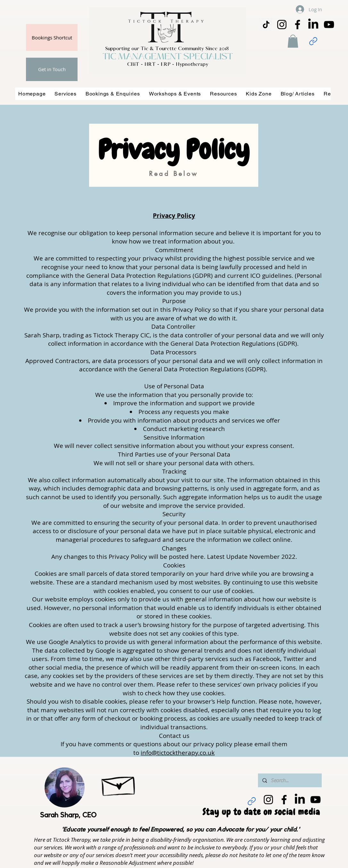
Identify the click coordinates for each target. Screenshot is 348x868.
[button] (293, 41)
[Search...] (290, 780)
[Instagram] (282, 25)
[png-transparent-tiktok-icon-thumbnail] (266, 25)
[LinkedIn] (313, 25)
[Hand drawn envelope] (119, 783)
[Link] (313, 41)
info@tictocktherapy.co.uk (178, 753)
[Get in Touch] (52, 69)
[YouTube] (329, 25)
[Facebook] (298, 25)
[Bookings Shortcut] (52, 37)
